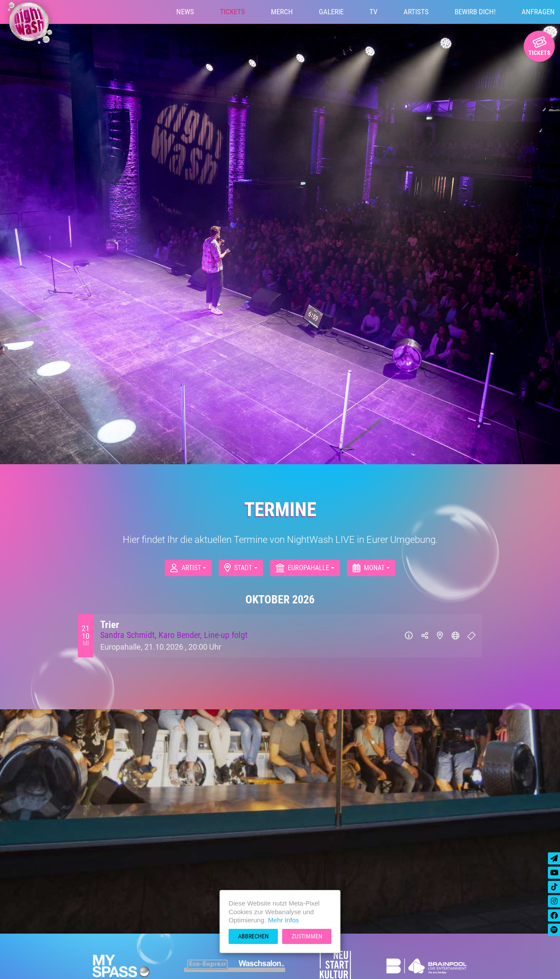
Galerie (331, 12)
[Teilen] (425, 636)
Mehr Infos (283, 920)
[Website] (455, 636)
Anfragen (538, 12)
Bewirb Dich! (475, 12)
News (185, 12)
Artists (416, 12)
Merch (282, 12)
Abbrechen (253, 936)
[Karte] (440, 636)
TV (374, 12)
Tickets (232, 12)
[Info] (409, 636)
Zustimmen (307, 936)
